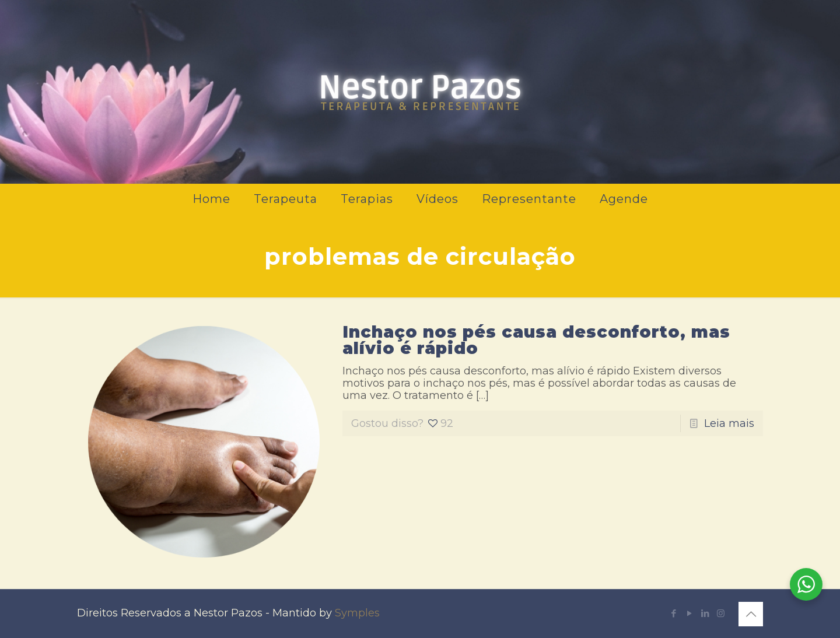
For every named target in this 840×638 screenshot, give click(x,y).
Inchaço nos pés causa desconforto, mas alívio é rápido (536, 340)
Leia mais (729, 423)
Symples (357, 613)
